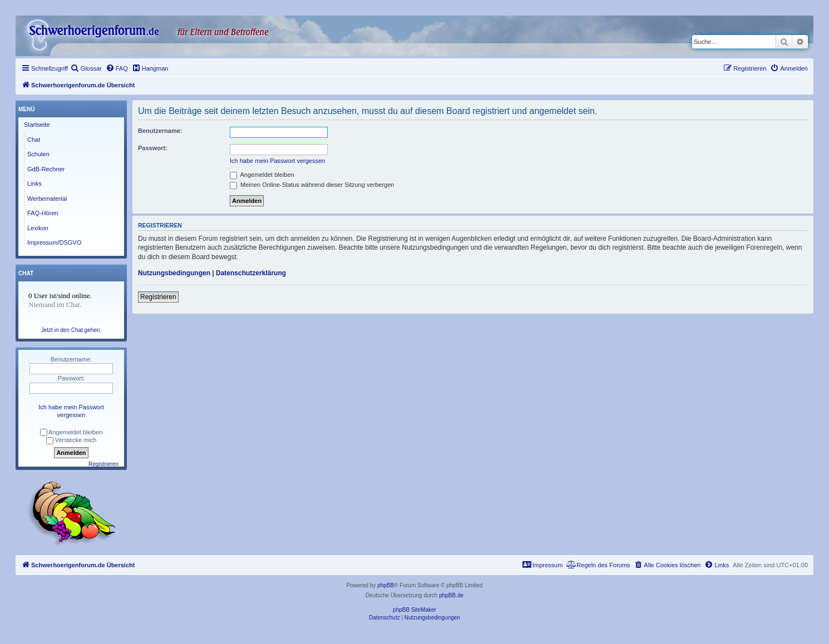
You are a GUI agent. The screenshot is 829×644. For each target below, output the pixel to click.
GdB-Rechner (46, 169)
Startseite (37, 125)
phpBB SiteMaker (414, 610)
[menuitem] (86, 68)
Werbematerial (47, 199)
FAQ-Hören (43, 213)
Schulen (38, 154)
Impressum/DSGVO (54, 242)
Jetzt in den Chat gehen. (71, 330)
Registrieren (158, 297)
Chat (34, 140)
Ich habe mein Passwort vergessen (277, 161)
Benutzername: (160, 131)
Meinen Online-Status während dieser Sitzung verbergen (312, 185)
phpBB (386, 585)
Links (34, 184)
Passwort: (153, 148)
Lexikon (38, 228)
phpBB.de (451, 595)
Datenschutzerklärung (251, 273)
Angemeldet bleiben (262, 175)
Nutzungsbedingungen (174, 273)
